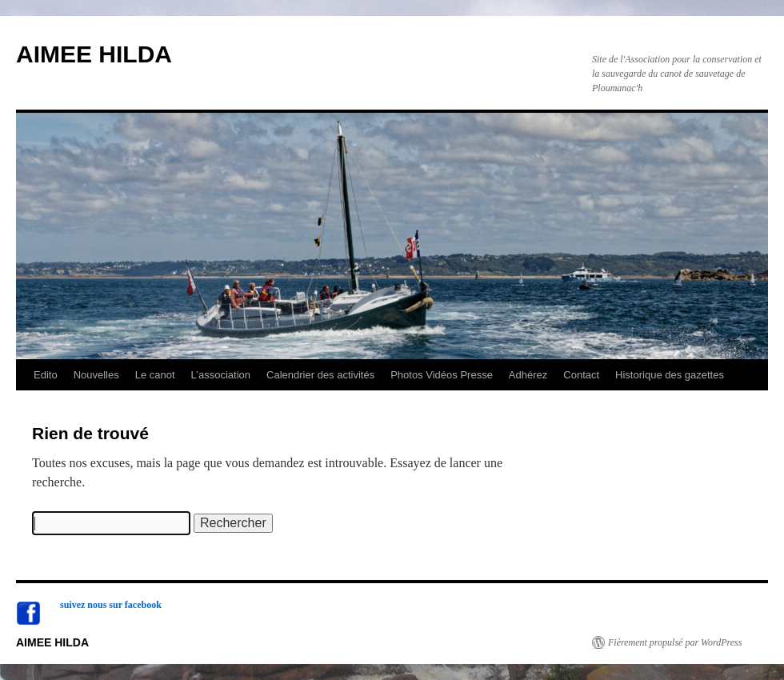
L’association (221, 375)
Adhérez (528, 375)
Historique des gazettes (670, 375)
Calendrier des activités (320, 375)
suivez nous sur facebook (111, 605)
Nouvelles (96, 375)
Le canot (155, 375)
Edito (46, 375)
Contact (581, 375)
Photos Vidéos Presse (442, 375)
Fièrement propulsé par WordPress (675, 642)
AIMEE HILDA (94, 54)
